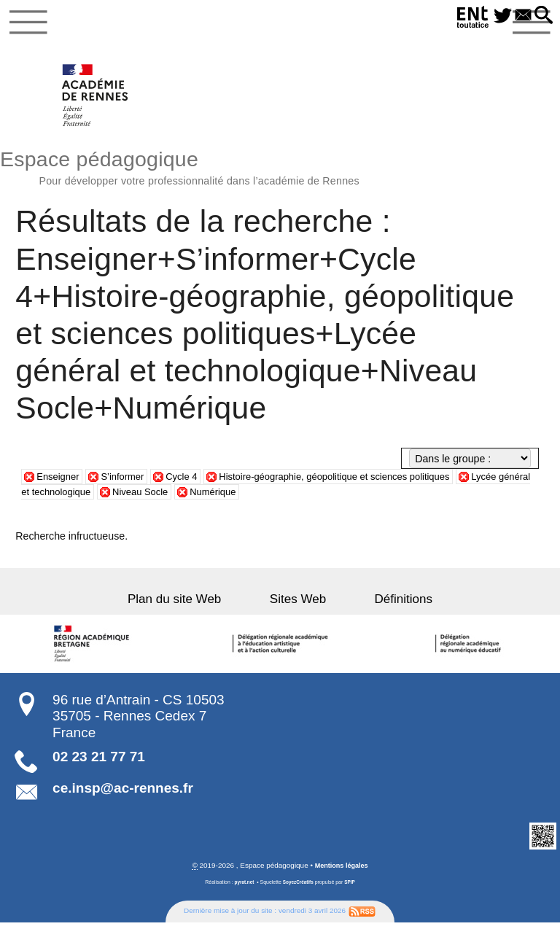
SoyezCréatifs (298, 889)
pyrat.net (242, 889)
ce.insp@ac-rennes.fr (123, 794)
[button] (542, 16)
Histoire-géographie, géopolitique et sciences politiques (357, 482)
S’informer (129, 482)
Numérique (264, 497)
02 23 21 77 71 (99, 762)
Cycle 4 (191, 482)
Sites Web (298, 605)
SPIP (352, 889)
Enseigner (60, 482)
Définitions (384, 605)
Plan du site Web (195, 605)
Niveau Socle (187, 497)
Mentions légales (341, 872)
